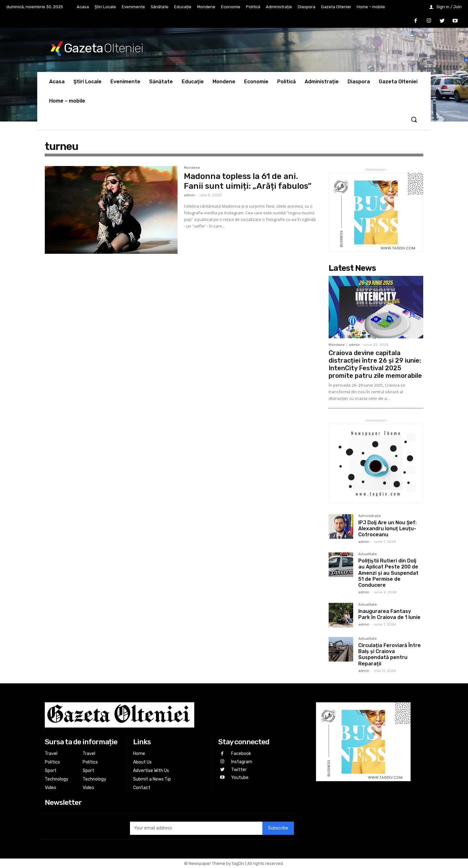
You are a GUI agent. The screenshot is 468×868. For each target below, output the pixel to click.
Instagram (242, 762)
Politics (52, 762)
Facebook (241, 754)
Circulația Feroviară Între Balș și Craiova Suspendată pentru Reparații (389, 654)
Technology (57, 779)
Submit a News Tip (152, 779)
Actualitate (368, 554)
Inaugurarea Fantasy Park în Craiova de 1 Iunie (389, 614)
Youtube (240, 778)
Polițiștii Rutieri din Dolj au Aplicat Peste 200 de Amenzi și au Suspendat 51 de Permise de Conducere (388, 573)
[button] (414, 120)
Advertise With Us (151, 771)
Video (50, 788)
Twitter (239, 770)
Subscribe (278, 828)
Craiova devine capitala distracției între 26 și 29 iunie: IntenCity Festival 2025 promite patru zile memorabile (375, 364)
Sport (51, 771)
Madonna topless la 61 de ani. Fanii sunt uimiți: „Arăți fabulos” (248, 181)
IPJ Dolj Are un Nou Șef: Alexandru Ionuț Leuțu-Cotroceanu (387, 529)
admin (189, 195)
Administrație (370, 516)
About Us (142, 762)
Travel (51, 754)
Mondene (192, 168)
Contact (142, 788)
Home (139, 754)
